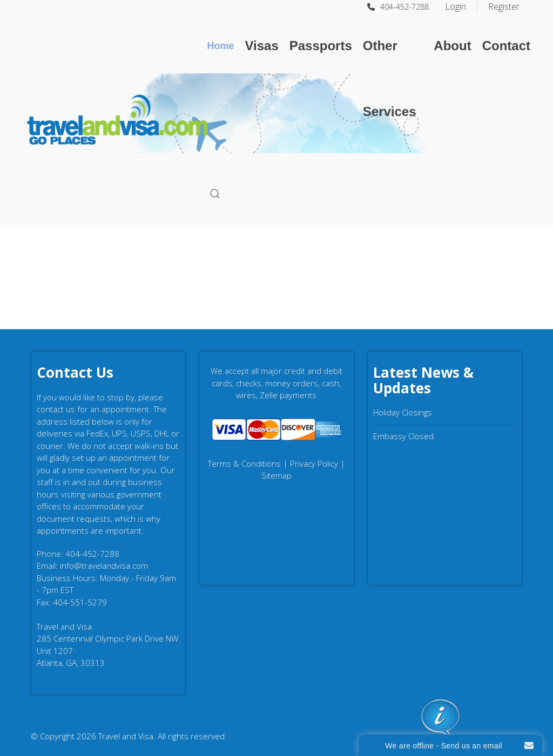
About (452, 46)
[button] (215, 194)
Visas (261, 46)
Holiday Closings (403, 412)
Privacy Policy (314, 464)
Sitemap (276, 475)
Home (220, 46)
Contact (506, 46)
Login (456, 6)
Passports (321, 46)
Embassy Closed (403, 436)
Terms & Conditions (244, 464)
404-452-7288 (398, 7)
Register (504, 6)
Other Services (390, 79)
